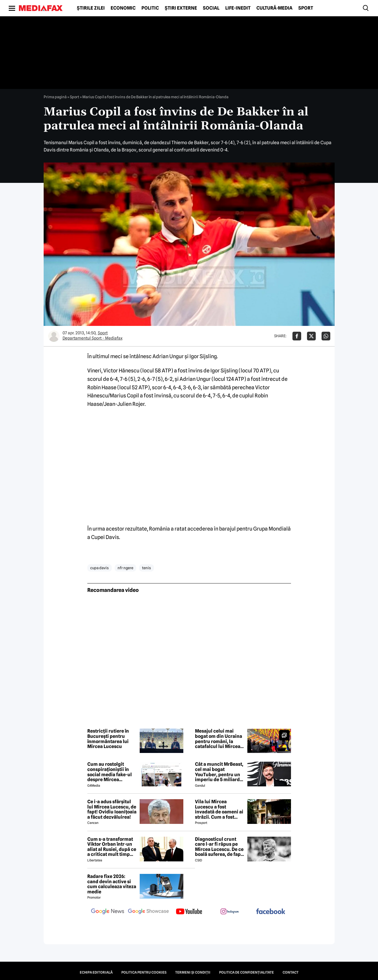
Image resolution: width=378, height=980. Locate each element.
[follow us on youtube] (189, 912)
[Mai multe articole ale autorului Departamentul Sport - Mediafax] (54, 336)
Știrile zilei (91, 8)
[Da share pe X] (311, 336)
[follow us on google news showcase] (148, 912)
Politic (150, 8)
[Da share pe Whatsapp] (326, 336)
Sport (306, 8)
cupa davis (100, 568)
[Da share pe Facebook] (297, 336)
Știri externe (181, 8)
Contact (291, 972)
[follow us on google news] (108, 912)
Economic (123, 8)
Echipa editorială (96, 972)
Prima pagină (55, 97)
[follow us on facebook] (271, 912)
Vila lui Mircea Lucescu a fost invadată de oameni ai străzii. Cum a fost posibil (219, 809)
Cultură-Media (274, 8)
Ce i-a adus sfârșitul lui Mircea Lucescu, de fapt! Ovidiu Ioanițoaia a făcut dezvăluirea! (112, 809)
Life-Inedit (238, 8)
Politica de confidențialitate (246, 972)
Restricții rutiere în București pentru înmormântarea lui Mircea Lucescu (108, 739)
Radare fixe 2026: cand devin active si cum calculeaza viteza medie (112, 884)
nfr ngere (125, 568)
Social (211, 8)
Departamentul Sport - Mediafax (93, 338)
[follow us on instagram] (230, 912)
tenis (147, 568)
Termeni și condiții (193, 972)
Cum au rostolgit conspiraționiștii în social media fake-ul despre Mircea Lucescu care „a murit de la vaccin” (112, 772)
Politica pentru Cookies (144, 972)
